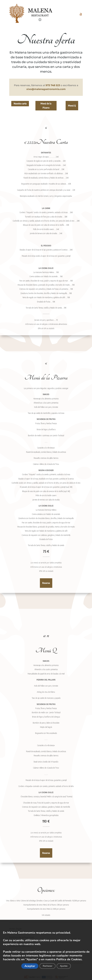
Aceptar (30, 966)
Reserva (46, 583)
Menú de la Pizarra (46, 106)
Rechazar (48, 966)
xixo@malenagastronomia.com (46, 89)
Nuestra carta (20, 103)
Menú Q (72, 106)
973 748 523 (53, 85)
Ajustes (64, 966)
